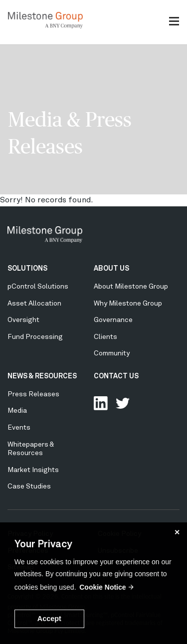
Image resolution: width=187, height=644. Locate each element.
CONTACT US (116, 376)
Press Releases (33, 394)
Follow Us (123, 403)
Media (17, 411)
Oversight (23, 320)
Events (19, 428)
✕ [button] (177, 532)
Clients (105, 337)
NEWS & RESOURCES (42, 376)
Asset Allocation (34, 304)
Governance (113, 320)
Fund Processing (35, 337)
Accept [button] (49, 619)
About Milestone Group (131, 287)
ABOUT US (111, 269)
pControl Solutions (38, 287)
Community (112, 353)
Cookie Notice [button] (102, 587)
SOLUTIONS (27, 269)
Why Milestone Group (128, 304)
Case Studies (29, 486)
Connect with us (101, 403)
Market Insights (33, 470)
